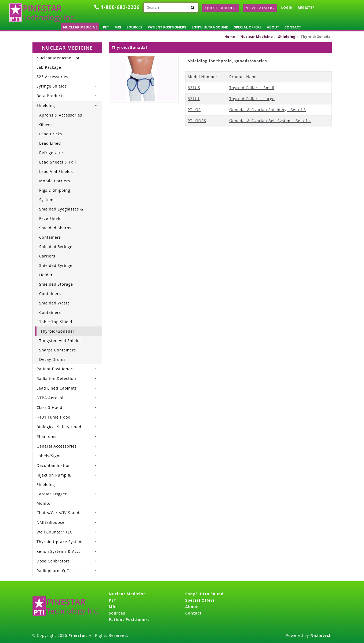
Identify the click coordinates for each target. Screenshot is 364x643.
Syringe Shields (52, 86)
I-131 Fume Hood (54, 417)
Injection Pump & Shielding (54, 480)
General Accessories (57, 446)
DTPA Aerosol (50, 398)
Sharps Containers (58, 350)
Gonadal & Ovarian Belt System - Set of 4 (270, 121)
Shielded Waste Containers (54, 308)
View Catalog (260, 8)
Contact (293, 27)
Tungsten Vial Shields (61, 341)
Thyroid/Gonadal (57, 331)
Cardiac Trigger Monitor (52, 499)
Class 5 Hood (50, 407)
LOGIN (287, 8)
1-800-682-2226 (117, 7)
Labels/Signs (49, 456)
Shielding (287, 37)
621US (194, 88)
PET (106, 27)
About (273, 27)
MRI (118, 27)
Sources (134, 27)
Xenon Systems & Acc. (58, 551)
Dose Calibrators (53, 561)
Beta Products (50, 96)
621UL (194, 99)
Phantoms (46, 436)
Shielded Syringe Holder (56, 270)
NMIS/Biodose (50, 522)
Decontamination (54, 465)
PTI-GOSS (197, 121)
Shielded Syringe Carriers (56, 251)
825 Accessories (52, 77)
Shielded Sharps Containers (55, 233)
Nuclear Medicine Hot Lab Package (58, 63)
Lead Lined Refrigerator (51, 148)
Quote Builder (221, 8)
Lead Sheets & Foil (58, 162)
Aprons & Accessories (61, 115)
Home (230, 37)
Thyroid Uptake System (60, 542)
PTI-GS (194, 110)
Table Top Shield (56, 322)
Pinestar (77, 635)
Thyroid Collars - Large (252, 99)
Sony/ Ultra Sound (210, 27)
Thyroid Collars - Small (252, 88)
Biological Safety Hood (59, 427)
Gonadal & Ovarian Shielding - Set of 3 (267, 110)
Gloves (46, 124)
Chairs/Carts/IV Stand (58, 513)
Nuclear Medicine (80, 27)
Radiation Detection (56, 378)
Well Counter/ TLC (54, 532)
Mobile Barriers (55, 181)
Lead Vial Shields (56, 171)
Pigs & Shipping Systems (55, 195)
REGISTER (306, 8)
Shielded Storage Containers (56, 289)
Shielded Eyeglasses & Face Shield (61, 214)
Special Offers (248, 27)
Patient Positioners (167, 27)
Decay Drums (52, 359)
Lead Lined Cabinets (57, 388)
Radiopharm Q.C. (53, 571)
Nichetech (321, 635)
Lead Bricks (51, 134)
